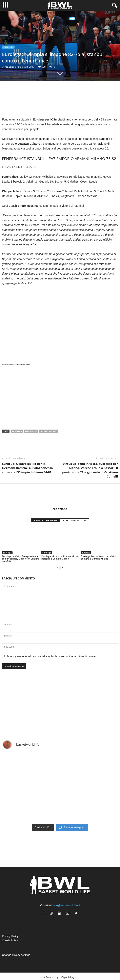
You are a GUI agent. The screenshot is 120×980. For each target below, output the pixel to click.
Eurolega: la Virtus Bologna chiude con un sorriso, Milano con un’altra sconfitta (21, 559)
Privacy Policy (10, 936)
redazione (10, 67)
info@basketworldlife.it (67, 905)
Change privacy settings (16, 955)
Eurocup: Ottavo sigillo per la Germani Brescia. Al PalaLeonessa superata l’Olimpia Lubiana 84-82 (27, 468)
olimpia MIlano (48, 431)
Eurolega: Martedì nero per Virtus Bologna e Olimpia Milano (98, 557)
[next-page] (62, 568)
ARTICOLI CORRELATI (45, 520)
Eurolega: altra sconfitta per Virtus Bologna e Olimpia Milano (60, 557)
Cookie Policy (10, 940)
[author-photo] (60, 495)
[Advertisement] (60, 106)
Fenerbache (31, 431)
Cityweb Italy (68, 977)
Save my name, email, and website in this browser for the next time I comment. (52, 656)
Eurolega (8, 47)
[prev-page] (58, 568)
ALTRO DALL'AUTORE (75, 520)
